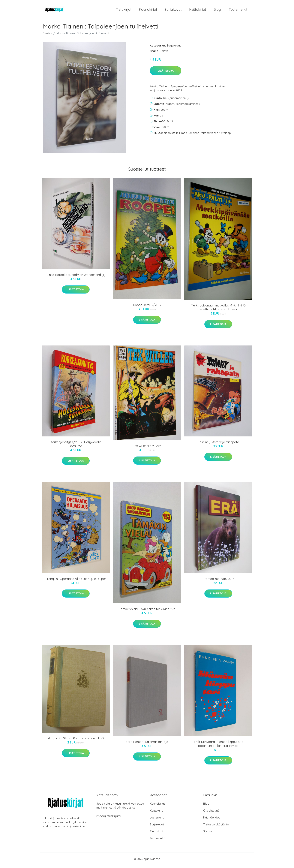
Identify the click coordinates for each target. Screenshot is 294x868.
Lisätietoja (166, 73)
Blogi (217, 11)
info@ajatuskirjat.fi (109, 819)
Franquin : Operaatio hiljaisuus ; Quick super (76, 581)
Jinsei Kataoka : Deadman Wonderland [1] (76, 277)
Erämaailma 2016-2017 (218, 581)
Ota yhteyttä (211, 813)
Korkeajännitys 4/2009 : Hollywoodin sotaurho (76, 447)
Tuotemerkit (238, 11)
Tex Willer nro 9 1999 (147, 448)
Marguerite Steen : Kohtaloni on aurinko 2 (76, 741)
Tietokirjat (124, 11)
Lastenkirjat (157, 820)
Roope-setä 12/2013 (147, 308)
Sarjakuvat (173, 11)
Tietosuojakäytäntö (216, 827)
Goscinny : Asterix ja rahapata (218, 445)
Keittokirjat (198, 11)
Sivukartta (210, 834)
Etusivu (47, 36)
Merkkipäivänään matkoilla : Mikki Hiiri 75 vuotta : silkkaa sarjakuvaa (218, 310)
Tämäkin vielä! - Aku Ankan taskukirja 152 (147, 612)
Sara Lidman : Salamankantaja (147, 744)
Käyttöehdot (211, 820)
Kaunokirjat (148, 11)
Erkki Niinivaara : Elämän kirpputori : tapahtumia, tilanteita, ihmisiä (218, 746)
